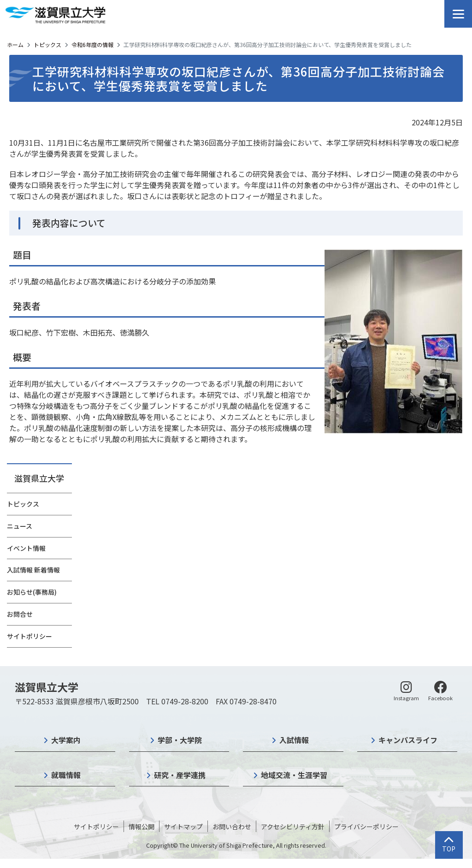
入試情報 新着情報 (33, 570)
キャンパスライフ (408, 740)
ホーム (15, 44)
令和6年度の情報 (92, 44)
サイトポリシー (29, 636)
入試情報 (294, 740)
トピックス (47, 44)
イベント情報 (26, 548)
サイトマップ (183, 827)
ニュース (20, 526)
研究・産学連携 (180, 775)
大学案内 (66, 740)
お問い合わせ (232, 827)
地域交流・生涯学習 (294, 775)
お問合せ (20, 614)
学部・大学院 (180, 740)
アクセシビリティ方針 (293, 827)
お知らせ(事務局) (32, 592)
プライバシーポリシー (366, 827)
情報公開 (142, 827)
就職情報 (66, 775)
